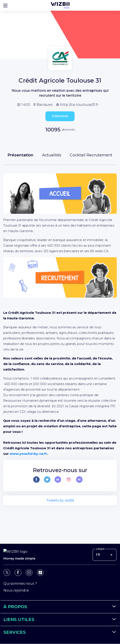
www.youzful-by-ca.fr (28, 454)
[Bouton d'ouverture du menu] (5, 5)
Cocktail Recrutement (91, 155)
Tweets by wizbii (60, 500)
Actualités (52, 155)
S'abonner (60, 116)
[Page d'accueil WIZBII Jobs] (60, 5)
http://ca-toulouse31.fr (79, 105)
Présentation (20, 155)
